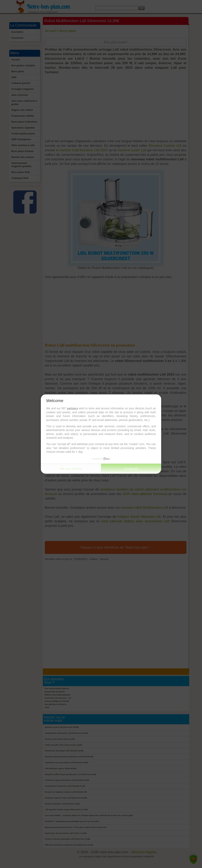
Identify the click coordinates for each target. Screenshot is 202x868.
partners (72, 408)
